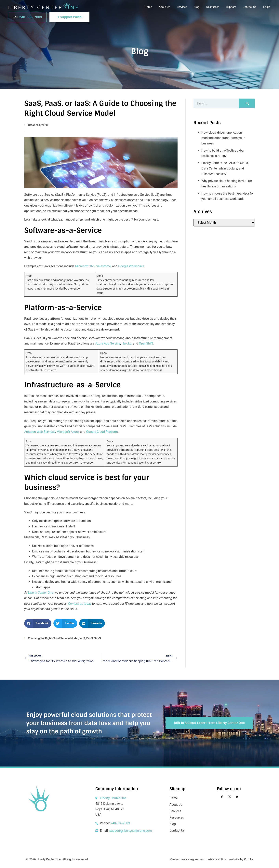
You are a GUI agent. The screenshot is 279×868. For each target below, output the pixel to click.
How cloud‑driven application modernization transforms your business (223, 138)
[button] (38, 623)
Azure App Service (108, 343)
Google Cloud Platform (102, 432)
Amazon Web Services (40, 432)
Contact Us (250, 7)
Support (231, 7)
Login (267, 7)
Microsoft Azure (68, 432)
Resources (213, 7)
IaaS (82, 638)
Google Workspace (131, 266)
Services (182, 7)
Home (148, 7)
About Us (164, 7)
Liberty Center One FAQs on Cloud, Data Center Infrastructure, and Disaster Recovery (225, 168)
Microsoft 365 (85, 266)
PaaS (90, 638)
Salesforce (103, 266)
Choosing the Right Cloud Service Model (53, 638)
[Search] (247, 103)
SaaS (98, 638)
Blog (197, 7)
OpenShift (146, 343)
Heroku (126, 343)
